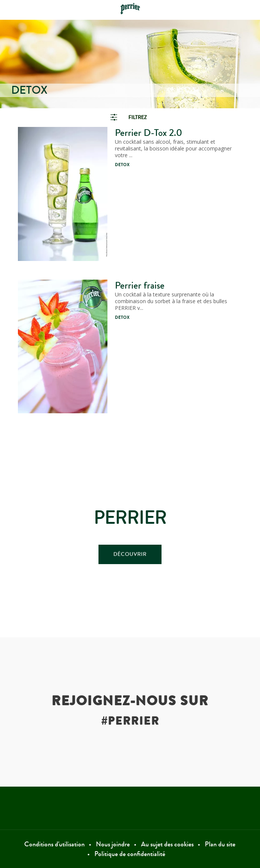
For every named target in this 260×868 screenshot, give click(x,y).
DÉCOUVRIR (130, 554)
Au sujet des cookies (167, 844)
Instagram (204, 808)
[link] (130, 118)
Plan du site (220, 844)
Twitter (130, 808)
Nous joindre (113, 844)
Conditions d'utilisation (54, 844)
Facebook (56, 808)
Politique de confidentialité (130, 854)
